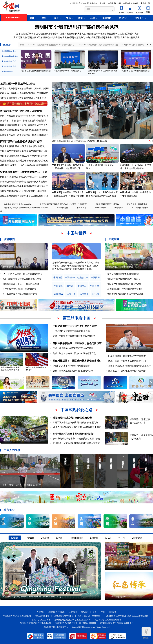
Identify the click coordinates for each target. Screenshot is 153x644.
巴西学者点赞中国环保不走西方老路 (123, 348)
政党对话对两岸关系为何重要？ (15, 267)
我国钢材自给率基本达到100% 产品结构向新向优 (24, 156)
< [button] (148, 45)
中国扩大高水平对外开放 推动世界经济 (71, 366)
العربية (108, 538)
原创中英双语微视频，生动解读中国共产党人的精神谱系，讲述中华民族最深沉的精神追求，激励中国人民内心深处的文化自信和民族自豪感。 (76, 266)
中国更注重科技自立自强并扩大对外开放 (75, 326)
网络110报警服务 (42, 616)
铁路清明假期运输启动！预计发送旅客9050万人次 (24, 125)
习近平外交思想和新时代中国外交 (83, 3)
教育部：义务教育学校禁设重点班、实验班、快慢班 (25, 88)
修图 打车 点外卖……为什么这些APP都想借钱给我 (24, 165)
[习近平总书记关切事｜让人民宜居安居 (32, 34)
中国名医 (56, 192)
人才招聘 (73, 612)
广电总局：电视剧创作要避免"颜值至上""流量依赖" (24, 93)
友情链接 (113, 612)
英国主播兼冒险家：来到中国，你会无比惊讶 (77, 343)
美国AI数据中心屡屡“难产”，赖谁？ (124, 279)
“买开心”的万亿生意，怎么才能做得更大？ (23, 274)
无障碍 (146, 633)
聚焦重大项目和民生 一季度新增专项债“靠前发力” (24, 146)
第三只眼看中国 (76, 318)
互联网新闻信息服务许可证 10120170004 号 (73, 620)
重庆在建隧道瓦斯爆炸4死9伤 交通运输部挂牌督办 (24, 130)
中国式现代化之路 (76, 410)
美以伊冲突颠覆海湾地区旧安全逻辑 (124, 284)
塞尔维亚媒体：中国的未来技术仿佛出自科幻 (77, 361)
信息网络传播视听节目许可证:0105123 (35, 623)
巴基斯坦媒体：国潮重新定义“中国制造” (127, 356)
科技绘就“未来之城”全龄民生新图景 (72, 418)
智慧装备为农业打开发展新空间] (90, 37)
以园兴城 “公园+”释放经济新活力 (16, 440)
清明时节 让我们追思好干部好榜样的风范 (76, 27)
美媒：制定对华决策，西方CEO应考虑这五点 (74, 353)
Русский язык (76, 538)
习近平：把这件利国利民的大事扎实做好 (71, 34)
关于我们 (40, 612)
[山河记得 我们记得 (22, 37)
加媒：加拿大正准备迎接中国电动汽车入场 (73, 371)
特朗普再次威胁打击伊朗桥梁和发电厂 (21, 172)
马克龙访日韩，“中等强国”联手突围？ (125, 289)
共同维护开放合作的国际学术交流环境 (125, 294)
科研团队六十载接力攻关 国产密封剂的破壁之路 (75, 422)
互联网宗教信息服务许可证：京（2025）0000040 (76, 623)
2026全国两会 (62, 208)
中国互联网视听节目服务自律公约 (17, 616)
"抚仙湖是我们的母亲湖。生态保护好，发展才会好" (77, 439)
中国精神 (58, 294)
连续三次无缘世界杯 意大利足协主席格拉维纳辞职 (24, 196)
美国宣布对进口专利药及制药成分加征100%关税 (23, 191)
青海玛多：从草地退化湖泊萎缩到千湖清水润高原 (76, 443)
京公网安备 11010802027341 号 (108, 620)
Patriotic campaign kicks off (119, 597)
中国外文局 (145, 3)
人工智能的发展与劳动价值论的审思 (20, 294)
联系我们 (85, 612)
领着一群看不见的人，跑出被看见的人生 (22, 485)
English (15, 538)
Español (94, 538)
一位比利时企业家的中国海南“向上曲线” (72, 331)
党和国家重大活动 (9, 51)
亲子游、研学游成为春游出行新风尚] (123, 37)
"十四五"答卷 (81, 208)
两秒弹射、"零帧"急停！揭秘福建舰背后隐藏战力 (23, 121)
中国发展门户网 (114, 3)
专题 (45, 172)
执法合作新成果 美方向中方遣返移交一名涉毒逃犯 (24, 116)
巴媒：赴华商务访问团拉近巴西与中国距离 (73, 348)
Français (30, 538)
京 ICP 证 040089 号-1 (41, 620)
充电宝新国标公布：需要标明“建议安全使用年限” (23, 98)
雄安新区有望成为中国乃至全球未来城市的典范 (11, 369)
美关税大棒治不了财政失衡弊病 (120, 267)
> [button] (151, 45)
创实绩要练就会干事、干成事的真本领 (21, 284)
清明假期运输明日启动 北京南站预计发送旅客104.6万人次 (80, 141)
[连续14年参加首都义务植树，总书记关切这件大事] (115, 34)
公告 (95, 612)
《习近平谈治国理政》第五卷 (107, 204)
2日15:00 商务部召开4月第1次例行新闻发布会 (99, 45)
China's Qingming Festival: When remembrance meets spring (32, 596)
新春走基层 (119, 208)
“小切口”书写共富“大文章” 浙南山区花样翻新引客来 (77, 427)
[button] (151, 109)
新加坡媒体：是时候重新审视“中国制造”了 (128, 371)
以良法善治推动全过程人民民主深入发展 (22, 279)
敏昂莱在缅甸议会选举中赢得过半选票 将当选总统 (24, 186)
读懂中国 (9, 239)
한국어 (122, 538)
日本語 (59, 538)
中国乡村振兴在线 (131, 3)
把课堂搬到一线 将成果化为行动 (18, 84)
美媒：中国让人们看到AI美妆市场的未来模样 (130, 366)
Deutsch (45, 538)
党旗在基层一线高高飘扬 (137, 204)
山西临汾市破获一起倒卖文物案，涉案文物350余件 (24, 135)
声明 (103, 612)
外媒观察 (6, 348)
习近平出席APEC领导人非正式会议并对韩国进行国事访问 (63, 204)
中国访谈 (56, 165)
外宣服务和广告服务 (57, 612)
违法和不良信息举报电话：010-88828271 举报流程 (127, 616)
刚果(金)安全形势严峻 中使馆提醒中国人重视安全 (24, 182)
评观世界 (114, 239)
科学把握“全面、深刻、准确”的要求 (19, 289)
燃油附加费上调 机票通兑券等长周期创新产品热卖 (24, 161)
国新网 (102, 3)
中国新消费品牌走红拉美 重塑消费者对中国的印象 (24, 151)
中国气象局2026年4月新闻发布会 (68, 71)
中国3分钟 (125, 192)
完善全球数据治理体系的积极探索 (123, 274)
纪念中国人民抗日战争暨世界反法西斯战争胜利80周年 (26, 208)
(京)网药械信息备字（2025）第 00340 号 (117, 623)
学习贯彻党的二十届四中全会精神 (18, 204)
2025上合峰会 (100, 208)
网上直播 (7, 45)
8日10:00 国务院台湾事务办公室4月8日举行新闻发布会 (52, 45)
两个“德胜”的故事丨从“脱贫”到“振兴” (73, 434)
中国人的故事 (12, 450)
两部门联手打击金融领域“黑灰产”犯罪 (21, 142)
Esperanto (137, 538)
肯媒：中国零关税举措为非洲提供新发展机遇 (74, 336)
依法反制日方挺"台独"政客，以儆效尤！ (22, 111)
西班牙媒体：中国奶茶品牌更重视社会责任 (129, 361)
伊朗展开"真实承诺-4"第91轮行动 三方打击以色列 (24, 177)
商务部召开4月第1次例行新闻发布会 (36, 71)
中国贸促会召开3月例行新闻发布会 (135, 71)
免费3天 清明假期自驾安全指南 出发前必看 (53, 37)
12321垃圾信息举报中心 (63, 616)
